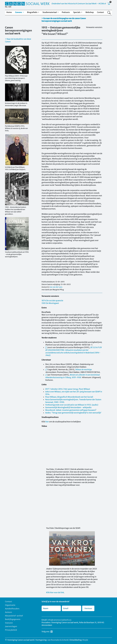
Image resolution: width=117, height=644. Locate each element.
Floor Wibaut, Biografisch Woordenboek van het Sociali (69, 397)
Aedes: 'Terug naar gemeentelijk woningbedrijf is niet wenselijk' (73, 413)
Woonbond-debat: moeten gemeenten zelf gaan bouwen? (71, 410)
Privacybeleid (11, 630)
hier (47, 422)
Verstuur (88, 608)
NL (6, 7)
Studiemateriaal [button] (50, 12)
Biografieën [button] (32, 12)
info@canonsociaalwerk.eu (59, 620)
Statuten (9, 623)
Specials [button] (77, 12)
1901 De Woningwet (50, 303)
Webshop (90, 12)
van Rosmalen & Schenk (58, 640)
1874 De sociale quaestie (52, 301)
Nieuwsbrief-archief (14, 616)
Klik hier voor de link (55, 592)
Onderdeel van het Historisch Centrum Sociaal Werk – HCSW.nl (79, 4)
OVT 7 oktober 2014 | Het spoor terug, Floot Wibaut (68, 389)
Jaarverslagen (11, 626)
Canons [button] (19, 12)
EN (10, 7)
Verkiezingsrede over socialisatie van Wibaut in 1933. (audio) (72, 405)
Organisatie (10, 605)
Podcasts (66, 12)
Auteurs (9, 612)
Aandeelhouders (12, 609)
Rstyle (85, 640)
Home (9, 12)
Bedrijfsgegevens (13, 619)
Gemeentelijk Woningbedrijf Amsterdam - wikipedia (68, 407)
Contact (100, 12)
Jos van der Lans (56, 287)
